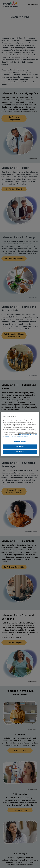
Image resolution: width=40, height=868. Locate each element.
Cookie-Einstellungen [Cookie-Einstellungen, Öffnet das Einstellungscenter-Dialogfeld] (20, 441)
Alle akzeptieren (20, 452)
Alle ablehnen (20, 446)
